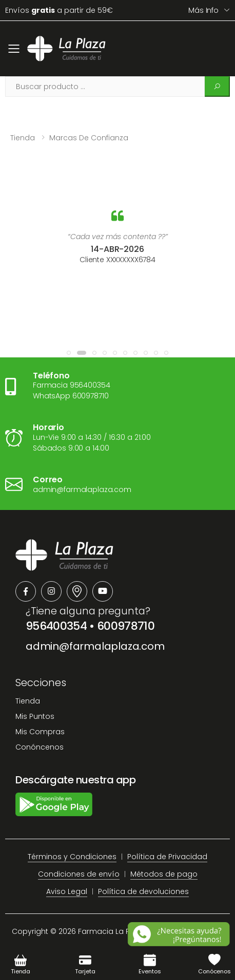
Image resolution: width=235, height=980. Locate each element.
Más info (203, 10)
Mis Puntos (35, 716)
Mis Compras (40, 732)
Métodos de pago (164, 874)
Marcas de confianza (89, 138)
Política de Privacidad (167, 857)
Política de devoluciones (143, 891)
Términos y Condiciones (72, 857)
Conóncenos (40, 747)
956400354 (56, 626)
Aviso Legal (67, 891)
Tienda (23, 138)
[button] (69, 353)
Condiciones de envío (79, 874)
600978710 (126, 626)
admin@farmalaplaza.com (95, 646)
